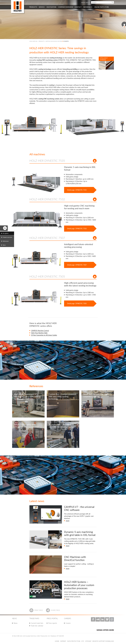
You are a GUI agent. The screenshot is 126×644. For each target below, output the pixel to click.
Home (57, 641)
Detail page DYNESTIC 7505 (77, 303)
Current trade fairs (37, 623)
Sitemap (88, 641)
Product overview (7, 237)
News (16, 623)
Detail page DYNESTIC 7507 (77, 265)
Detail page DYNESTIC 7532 (77, 229)
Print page (39, 610)
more (68, 521)
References (6, 241)
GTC (83, 641)
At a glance (6, 233)
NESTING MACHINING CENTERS (54, 41)
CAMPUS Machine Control (40, 331)
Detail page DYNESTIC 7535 (77, 190)
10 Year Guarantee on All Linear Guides (44, 335)
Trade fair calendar (37, 626)
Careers (68, 623)
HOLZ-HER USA (33, 41)
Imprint (63, 641)
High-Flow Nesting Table (39, 333)
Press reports (53, 623)
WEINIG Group (86, 3)
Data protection (74, 641)
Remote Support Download (103, 641)
